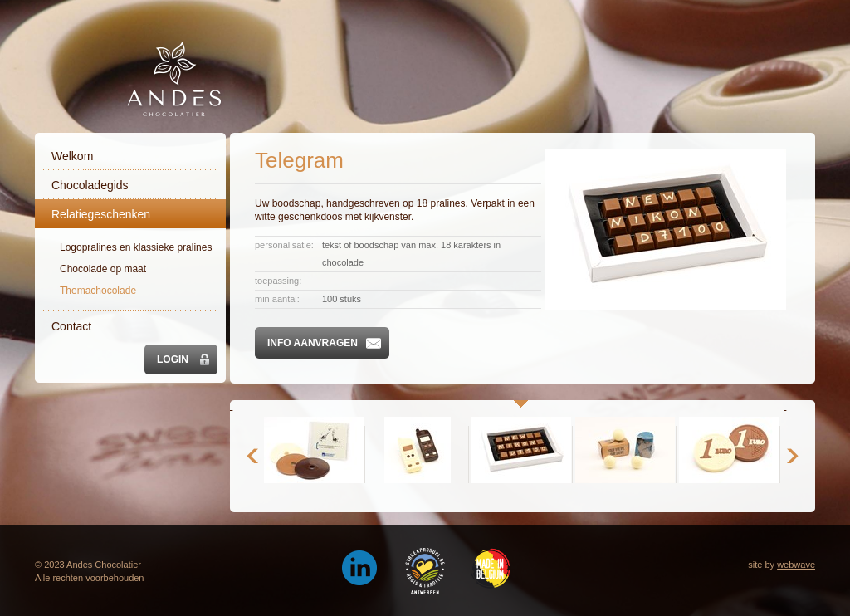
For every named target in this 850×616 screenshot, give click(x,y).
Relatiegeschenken (101, 214)
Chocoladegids (90, 185)
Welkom (72, 156)
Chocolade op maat (103, 269)
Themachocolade (98, 291)
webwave (796, 565)
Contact (71, 326)
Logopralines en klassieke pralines (136, 247)
